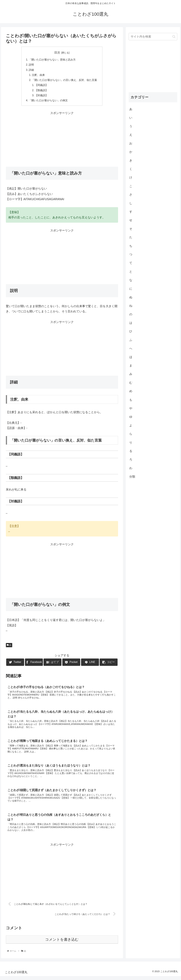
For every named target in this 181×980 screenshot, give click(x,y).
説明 (31, 65)
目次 (57, 53)
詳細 (31, 70)
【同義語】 (42, 86)
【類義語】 (42, 92)
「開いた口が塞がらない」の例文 (48, 102)
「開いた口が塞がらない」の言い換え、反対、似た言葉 (65, 81)
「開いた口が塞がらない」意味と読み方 (52, 60)
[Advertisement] (62, 140)
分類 (132, 477)
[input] (153, 37)
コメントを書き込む (62, 943)
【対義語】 (42, 97)
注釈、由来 (38, 76)
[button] (174, 37)
